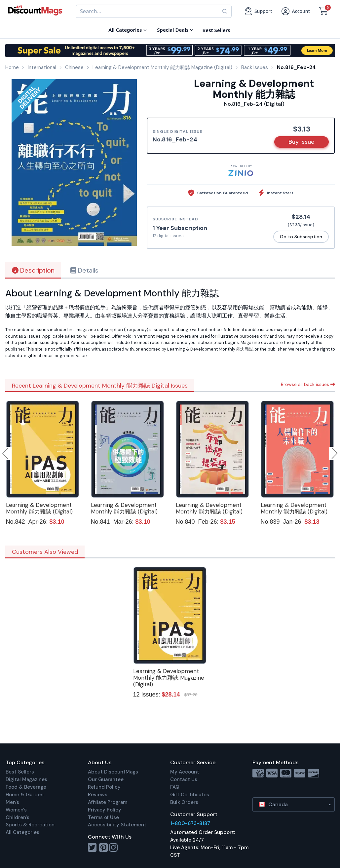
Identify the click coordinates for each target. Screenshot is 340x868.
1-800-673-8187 (190, 823)
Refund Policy (104, 787)
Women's (16, 810)
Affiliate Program (108, 802)
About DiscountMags (113, 772)
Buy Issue (302, 142)
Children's (18, 817)
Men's (12, 802)
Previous (6, 453)
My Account (185, 772)
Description (33, 270)
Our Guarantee (106, 779)
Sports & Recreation (30, 825)
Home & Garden (25, 795)
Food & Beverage (26, 787)
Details (84, 270)
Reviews (98, 795)
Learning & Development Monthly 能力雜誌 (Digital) (39, 508)
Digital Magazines (26, 779)
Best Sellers (20, 772)
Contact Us (184, 779)
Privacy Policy (105, 810)
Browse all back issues (308, 384)
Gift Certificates (190, 795)
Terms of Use (103, 817)
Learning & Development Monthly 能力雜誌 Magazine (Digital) (169, 678)
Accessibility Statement (117, 825)
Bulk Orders (184, 802)
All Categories (22, 832)
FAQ (175, 787)
